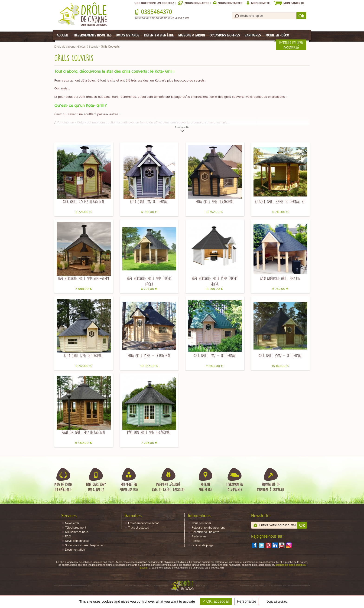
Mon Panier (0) (294, 3)
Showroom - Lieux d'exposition (85, 545)
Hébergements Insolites (93, 35)
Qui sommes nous (77, 532)
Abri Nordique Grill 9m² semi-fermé (84, 278)
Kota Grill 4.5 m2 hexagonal (84, 202)
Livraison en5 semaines (235, 487)
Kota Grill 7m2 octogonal (149, 202)
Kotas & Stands (128, 35)
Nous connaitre (197, 3)
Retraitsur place (205, 487)
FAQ (68, 537)
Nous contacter (230, 3)
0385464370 (156, 12)
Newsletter (72, 523)
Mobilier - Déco (277, 35)
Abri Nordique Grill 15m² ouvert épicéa (215, 281)
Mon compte (260, 3)
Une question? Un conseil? (154, 3)
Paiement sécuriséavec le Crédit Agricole (168, 487)
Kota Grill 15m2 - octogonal (149, 356)
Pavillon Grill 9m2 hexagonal (149, 432)
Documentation (75, 550)
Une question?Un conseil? (96, 487)
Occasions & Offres (225, 35)
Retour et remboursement (208, 528)
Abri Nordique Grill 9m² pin (280, 278)
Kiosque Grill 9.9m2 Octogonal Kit (280, 202)
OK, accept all (216, 601)
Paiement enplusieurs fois (129, 487)
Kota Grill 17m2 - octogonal (215, 356)
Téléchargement (76, 528)
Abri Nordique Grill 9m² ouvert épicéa (149, 281)
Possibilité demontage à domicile (271, 487)
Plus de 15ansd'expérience (63, 487)
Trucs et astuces (138, 528)
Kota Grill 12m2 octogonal (84, 356)
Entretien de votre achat (143, 523)
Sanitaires (253, 35)
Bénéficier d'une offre (205, 532)
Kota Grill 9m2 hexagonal (215, 202)
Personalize (247, 601)
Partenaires (199, 537)
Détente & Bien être (159, 35)
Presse (196, 541)
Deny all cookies (277, 602)
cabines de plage (202, 545)
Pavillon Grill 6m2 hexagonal (84, 432)
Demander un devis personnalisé (291, 45)
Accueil (63, 35)
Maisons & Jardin (192, 35)
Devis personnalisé (77, 541)
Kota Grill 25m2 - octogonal (280, 356)
